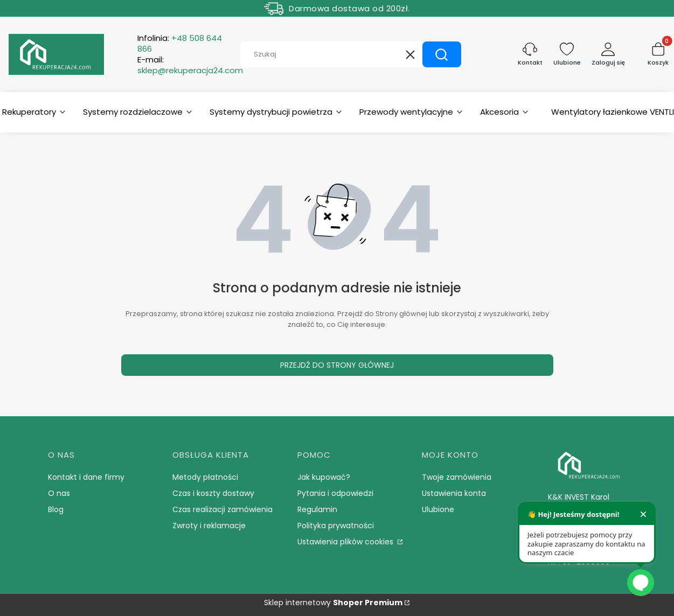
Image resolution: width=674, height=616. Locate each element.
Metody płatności (205, 477)
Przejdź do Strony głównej (337, 365)
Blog (56, 509)
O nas (59, 493)
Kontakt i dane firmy (86, 477)
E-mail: (190, 65)
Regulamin (317, 509)
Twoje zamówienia (457, 477)
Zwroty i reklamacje (209, 526)
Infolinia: (180, 44)
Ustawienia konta (454, 493)
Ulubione (438, 509)
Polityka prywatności (336, 526)
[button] (442, 54)
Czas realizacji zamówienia (223, 509)
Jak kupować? (324, 477)
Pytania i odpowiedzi (335, 493)
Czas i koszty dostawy (213, 493)
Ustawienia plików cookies (346, 542)
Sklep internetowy (333, 603)
